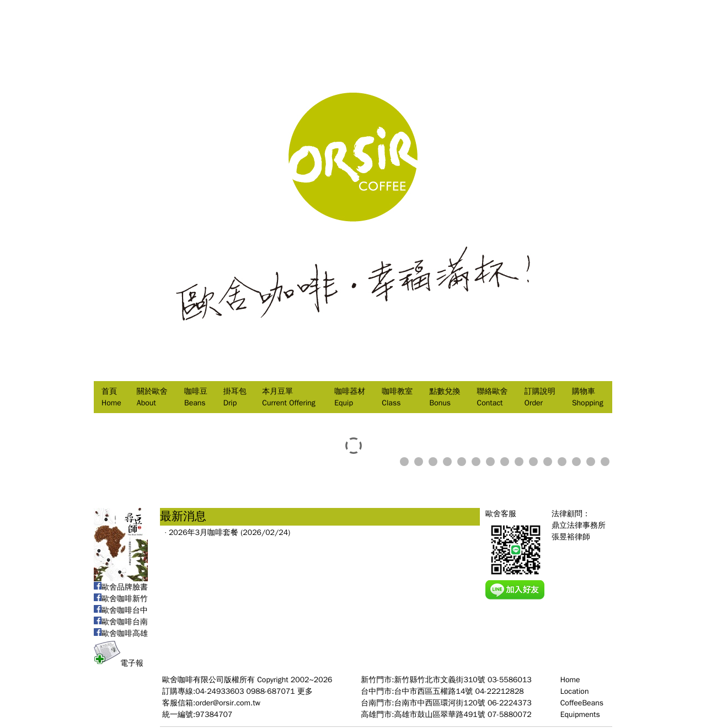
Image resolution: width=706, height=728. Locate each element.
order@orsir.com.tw (228, 703)
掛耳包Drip (235, 397)
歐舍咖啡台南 (121, 622)
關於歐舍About (152, 397)
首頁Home (111, 397)
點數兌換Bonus (445, 397)
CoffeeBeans (582, 703)
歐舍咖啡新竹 (121, 599)
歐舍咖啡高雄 (121, 633)
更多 (305, 691)
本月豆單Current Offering (288, 397)
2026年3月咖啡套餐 (204, 532)
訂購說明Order (540, 397)
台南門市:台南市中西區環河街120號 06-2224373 (446, 703)
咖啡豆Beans (196, 397)
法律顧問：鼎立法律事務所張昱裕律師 (579, 525)
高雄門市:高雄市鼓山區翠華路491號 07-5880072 (446, 714)
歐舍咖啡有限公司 (193, 680)
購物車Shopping (588, 397)
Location (575, 691)
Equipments (580, 714)
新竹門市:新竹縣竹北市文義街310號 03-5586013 (446, 680)
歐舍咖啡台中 (121, 610)
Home (570, 680)
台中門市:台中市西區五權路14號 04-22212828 (442, 691)
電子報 (119, 663)
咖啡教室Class (397, 397)
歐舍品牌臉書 (121, 587)
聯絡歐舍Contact (493, 397)
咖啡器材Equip (350, 397)
